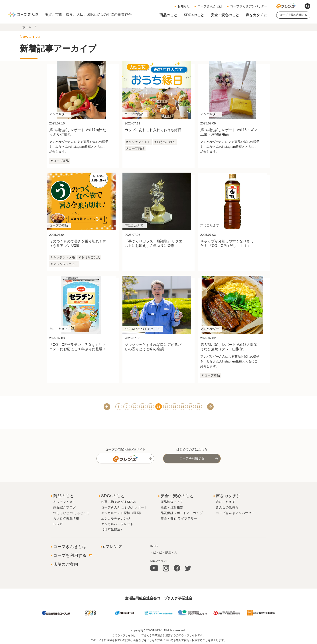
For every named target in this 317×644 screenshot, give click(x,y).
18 (199, 406)
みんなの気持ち (227, 507)
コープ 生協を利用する (293, 15)
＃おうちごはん (165, 142)
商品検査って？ (172, 501)
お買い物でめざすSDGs (118, 501)
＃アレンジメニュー (64, 264)
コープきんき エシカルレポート (124, 507)
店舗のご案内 (66, 564)
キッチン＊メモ (65, 501)
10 (135, 406)
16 (183, 406)
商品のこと (168, 15)
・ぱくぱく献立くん (164, 552)
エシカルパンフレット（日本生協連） (117, 526)
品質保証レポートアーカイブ (182, 512)
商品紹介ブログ (65, 507)
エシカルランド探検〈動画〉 (122, 512)
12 (151, 406)
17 (191, 406)
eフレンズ (113, 546)
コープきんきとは (210, 6)
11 (143, 406)
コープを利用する (192, 458)
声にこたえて (225, 501)
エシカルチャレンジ (116, 518)
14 (167, 406)
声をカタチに (256, 15)
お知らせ (184, 6)
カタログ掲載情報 (66, 518)
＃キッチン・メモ (138, 142)
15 (175, 406)
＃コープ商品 (59, 161)
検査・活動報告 (172, 507)
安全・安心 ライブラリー (179, 518)
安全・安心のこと (225, 15)
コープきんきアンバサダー (249, 6)
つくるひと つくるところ (72, 512)
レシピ (58, 524)
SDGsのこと (194, 15)
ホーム (27, 27)
